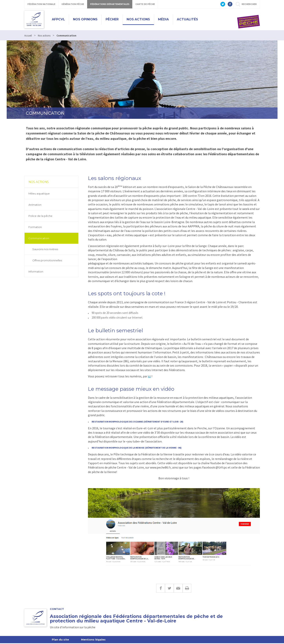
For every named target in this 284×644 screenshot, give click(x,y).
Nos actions (138, 19)
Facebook (161, 589)
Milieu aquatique (39, 193)
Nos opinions (85, 19)
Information (36, 272)
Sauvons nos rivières (45, 249)
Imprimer (187, 589)
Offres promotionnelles (47, 260)
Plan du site (60, 640)
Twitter (169, 589)
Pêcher (112, 19)
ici (149, 376)
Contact (57, 610)
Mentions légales (93, 640)
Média (163, 19)
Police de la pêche (40, 216)
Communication (39, 238)
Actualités (187, 19)
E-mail (178, 589)
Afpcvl (58, 19)
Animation (35, 205)
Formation (35, 227)
